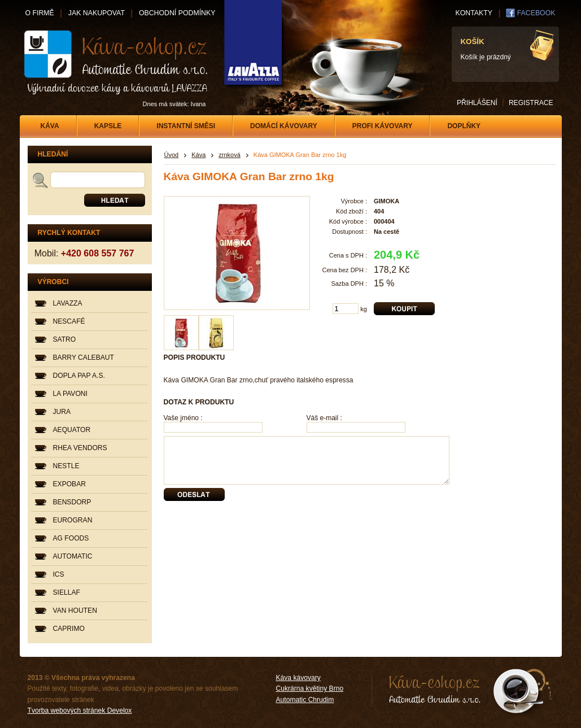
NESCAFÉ (69, 321)
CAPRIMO (69, 629)
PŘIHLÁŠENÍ (477, 103)
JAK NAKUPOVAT (97, 13)
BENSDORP (72, 502)
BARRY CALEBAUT (84, 358)
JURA (62, 412)
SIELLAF (67, 592)
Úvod (172, 155)
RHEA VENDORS (80, 448)
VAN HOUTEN (75, 611)
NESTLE (66, 466)
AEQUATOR (72, 430)
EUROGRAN (73, 520)
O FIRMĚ (40, 13)
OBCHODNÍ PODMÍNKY (177, 13)
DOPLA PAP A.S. (79, 376)
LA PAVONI (70, 394)
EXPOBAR (69, 484)
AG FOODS (71, 538)
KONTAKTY (474, 13)
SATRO (65, 339)
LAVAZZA (68, 303)
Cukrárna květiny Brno (310, 688)
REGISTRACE (531, 103)
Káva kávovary (298, 678)
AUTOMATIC (73, 556)
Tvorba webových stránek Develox (80, 710)
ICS (59, 574)
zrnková (230, 155)
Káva (198, 155)
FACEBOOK (536, 13)
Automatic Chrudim (305, 700)
